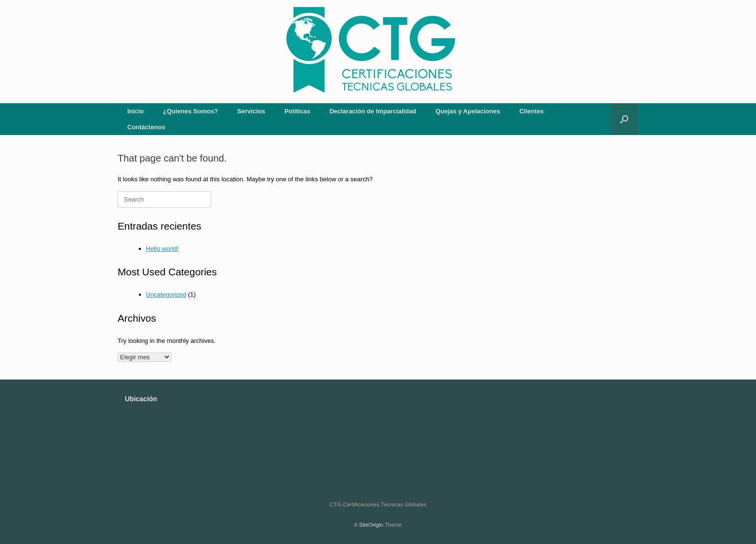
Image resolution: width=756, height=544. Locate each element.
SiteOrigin (371, 525)
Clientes (532, 111)
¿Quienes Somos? (190, 111)
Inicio (135, 111)
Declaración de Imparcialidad (373, 111)
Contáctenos (146, 127)
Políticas (297, 111)
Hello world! (162, 249)
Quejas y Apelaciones (468, 111)
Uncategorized (166, 294)
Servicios (251, 111)
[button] (624, 119)
